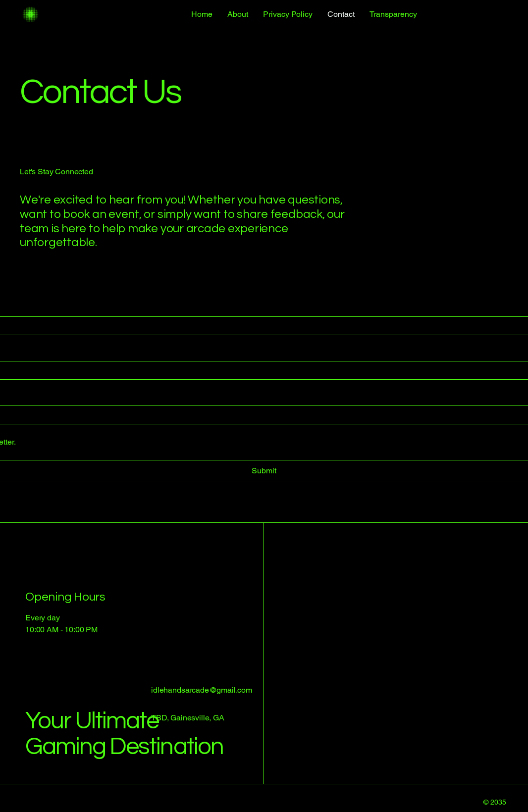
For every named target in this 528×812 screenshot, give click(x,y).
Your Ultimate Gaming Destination (124, 734)
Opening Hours (65, 597)
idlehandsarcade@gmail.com (202, 690)
